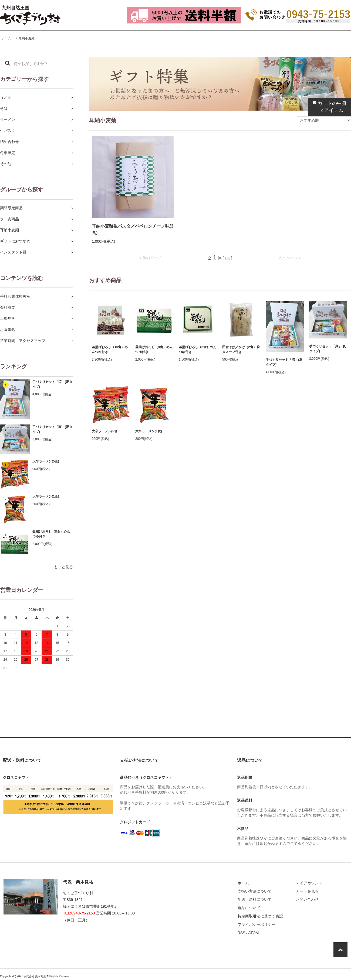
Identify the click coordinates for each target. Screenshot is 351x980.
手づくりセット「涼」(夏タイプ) (52, 384)
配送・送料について (255, 899)
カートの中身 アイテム (328, 107)
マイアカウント (309, 883)
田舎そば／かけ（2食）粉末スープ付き (241, 349)
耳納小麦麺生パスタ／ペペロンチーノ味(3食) (133, 229)
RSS (242, 933)
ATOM (253, 933)
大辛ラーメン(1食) (46, 496)
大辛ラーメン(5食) (46, 461)
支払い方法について (255, 891)
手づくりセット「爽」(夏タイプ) (52, 429)
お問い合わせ (307, 899)
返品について (249, 908)
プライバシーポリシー (256, 924)
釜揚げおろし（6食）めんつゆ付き (198, 349)
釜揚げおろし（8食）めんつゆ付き (51, 534)
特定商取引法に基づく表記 (260, 916)
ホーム (6, 38)
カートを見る (307, 891)
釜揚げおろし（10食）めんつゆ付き (110, 349)
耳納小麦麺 (26, 38)
